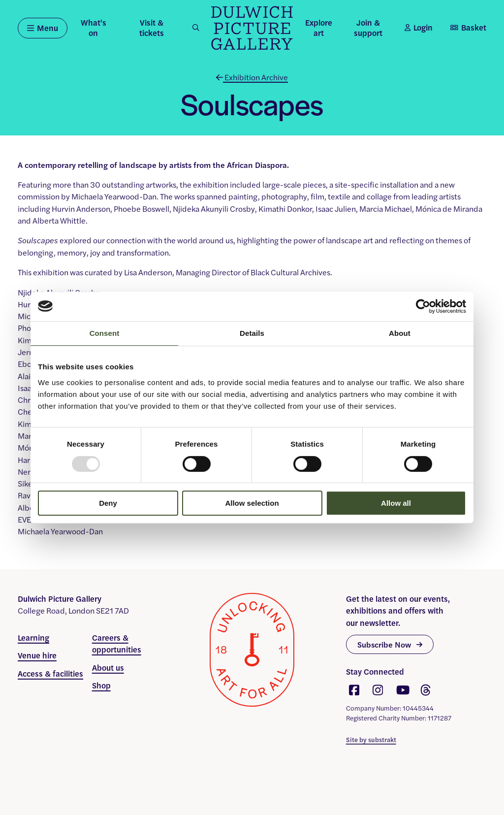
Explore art (319, 27)
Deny (108, 503)
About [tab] (400, 333)
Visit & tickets (152, 27)
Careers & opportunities (117, 643)
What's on (94, 27)
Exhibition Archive (252, 77)
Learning (33, 637)
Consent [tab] (105, 333)
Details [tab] (252, 333)
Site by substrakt (371, 739)
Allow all (396, 503)
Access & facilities (50, 673)
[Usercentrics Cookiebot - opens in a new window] (423, 306)
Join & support (368, 27)
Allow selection (252, 503)
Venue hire (37, 655)
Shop (101, 685)
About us (108, 668)
